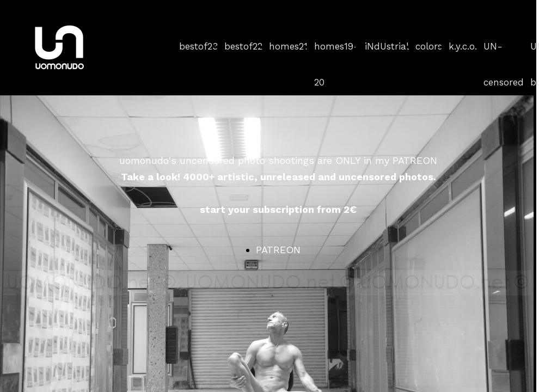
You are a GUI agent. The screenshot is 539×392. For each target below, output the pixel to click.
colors (429, 46)
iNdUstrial (387, 46)
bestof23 (198, 46)
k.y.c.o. (463, 46)
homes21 (288, 46)
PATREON (278, 250)
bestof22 (243, 46)
